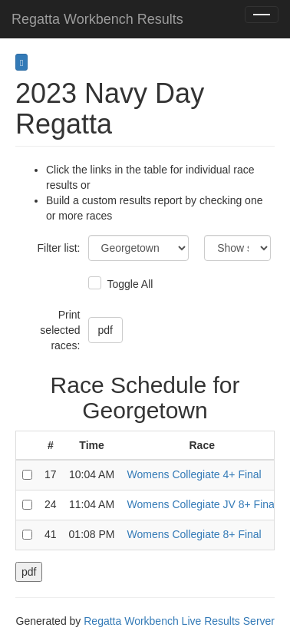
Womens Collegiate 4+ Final (194, 474)
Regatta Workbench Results (97, 19)
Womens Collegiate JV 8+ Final (202, 504)
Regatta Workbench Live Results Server (179, 621)
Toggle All (129, 284)
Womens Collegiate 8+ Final (194, 534)
